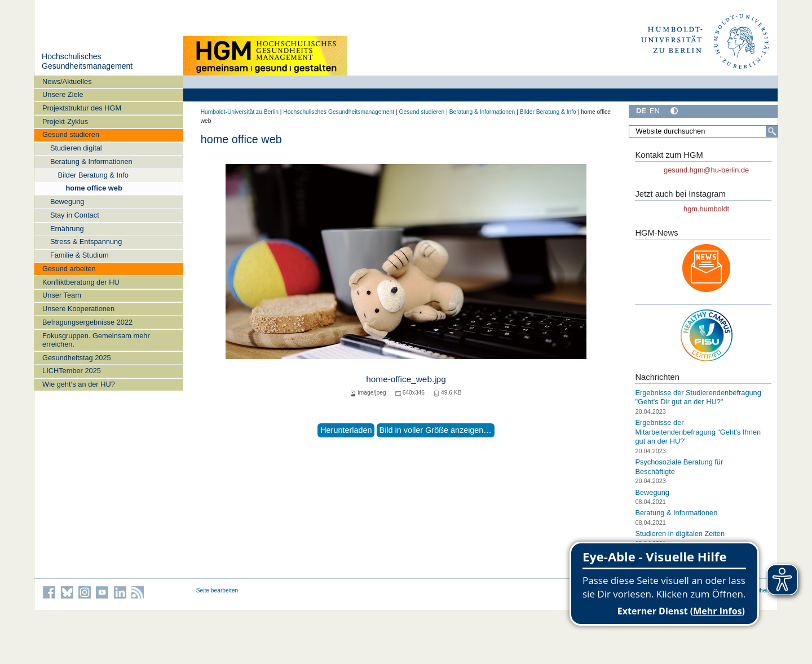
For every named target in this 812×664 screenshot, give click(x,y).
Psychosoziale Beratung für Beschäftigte (679, 467)
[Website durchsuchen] (703, 131)
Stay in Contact (75, 215)
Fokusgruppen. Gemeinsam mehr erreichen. (96, 340)
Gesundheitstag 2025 (77, 358)
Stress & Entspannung (86, 242)
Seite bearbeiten (217, 590)
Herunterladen (346, 430)
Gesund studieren (71, 134)
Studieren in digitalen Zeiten (680, 534)
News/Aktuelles (67, 81)
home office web (94, 188)
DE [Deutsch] (641, 111)
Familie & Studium (80, 255)
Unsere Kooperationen (78, 309)
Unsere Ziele (63, 94)
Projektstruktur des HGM (82, 108)
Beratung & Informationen (91, 161)
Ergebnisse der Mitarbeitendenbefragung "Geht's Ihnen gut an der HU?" (698, 432)
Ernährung (67, 229)
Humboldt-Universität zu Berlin (240, 112)
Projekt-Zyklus (65, 121)
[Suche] (772, 131)
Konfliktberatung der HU (81, 282)
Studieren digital (76, 148)
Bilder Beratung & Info (93, 175)
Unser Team (62, 295)
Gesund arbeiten (69, 269)
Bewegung (67, 202)
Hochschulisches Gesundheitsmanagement (87, 61)
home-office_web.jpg (406, 379)
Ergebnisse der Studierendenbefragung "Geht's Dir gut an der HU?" (698, 397)
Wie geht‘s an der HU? (79, 384)
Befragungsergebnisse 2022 (87, 322)
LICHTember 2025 (72, 371)
